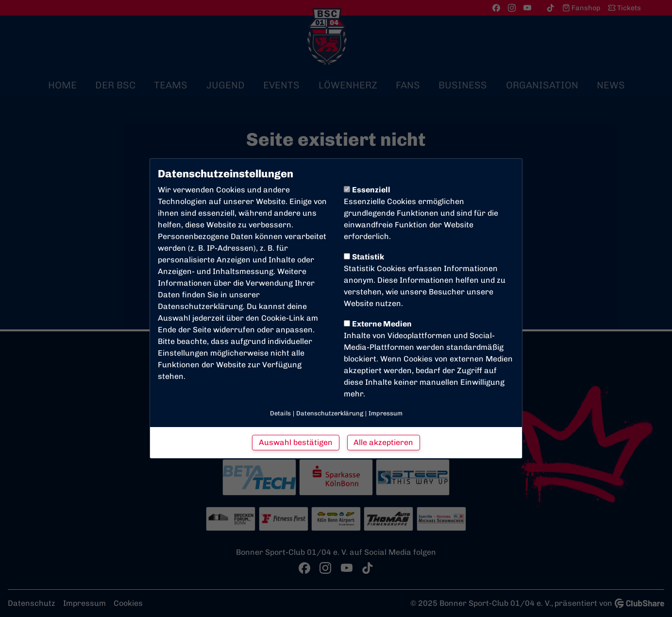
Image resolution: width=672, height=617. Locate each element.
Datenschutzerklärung (200, 306)
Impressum (386, 413)
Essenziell (367, 190)
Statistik (364, 257)
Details (280, 413)
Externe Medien (378, 324)
